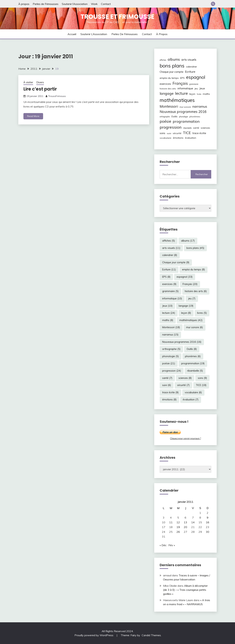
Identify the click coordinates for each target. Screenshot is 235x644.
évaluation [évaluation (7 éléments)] (191, 138)
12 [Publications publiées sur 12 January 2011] (178, 522)
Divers (40, 82)
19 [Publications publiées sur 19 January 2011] (178, 527)
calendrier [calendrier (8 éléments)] (191, 67)
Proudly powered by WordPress (94, 635)
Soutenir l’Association (75, 4)
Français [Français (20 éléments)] (180, 83)
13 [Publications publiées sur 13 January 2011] (185, 522)
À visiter (28, 82)
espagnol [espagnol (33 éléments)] (196, 77)
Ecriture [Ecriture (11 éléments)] (190, 72)
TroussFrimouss (57, 96)
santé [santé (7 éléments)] (196, 128)
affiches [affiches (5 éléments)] (163, 60)
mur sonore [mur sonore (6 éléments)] (185, 107)
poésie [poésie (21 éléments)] (165, 121)
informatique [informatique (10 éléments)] (185, 88)
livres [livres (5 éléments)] (199, 94)
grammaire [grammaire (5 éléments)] (194, 84)
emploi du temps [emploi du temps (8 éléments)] (169, 78)
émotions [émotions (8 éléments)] (178, 138)
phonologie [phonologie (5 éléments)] (183, 117)
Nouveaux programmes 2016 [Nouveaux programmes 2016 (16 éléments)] (183, 112)
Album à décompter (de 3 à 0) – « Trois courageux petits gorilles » (185, 590)
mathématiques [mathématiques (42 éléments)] (177, 100)
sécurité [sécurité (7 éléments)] (177, 133)
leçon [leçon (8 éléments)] (192, 94)
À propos (24, 4)
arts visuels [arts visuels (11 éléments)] (189, 60)
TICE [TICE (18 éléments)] (187, 133)
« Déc (163, 545)
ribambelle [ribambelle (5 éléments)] (187, 128)
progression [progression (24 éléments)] (171, 127)
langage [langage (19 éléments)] (167, 93)
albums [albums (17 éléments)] (174, 59)
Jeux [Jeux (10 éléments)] (202, 88)
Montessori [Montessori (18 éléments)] (169, 106)
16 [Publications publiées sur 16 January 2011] (208, 522)
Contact (106, 4)
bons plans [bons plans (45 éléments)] (172, 66)
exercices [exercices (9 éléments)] (165, 84)
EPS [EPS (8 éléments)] (182, 78)
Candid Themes (151, 635)
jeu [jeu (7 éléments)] (196, 88)
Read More (33, 116)
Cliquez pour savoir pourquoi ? (185, 438)
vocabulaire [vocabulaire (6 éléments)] (166, 138)
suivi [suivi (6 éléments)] (169, 133)
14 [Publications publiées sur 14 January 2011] (193, 522)
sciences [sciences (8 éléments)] (205, 128)
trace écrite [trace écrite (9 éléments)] (199, 133)
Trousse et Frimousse (117, 17)
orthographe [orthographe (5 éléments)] (165, 117)
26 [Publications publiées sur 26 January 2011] (178, 532)
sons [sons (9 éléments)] (162, 133)
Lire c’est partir (40, 89)
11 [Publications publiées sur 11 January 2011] (171, 522)
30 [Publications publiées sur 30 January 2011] (208, 532)
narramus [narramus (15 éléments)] (200, 106)
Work (94, 4)
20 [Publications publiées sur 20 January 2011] (185, 527)
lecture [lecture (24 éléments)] (181, 93)
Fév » (172, 545)
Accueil (72, 34)
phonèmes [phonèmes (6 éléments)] (195, 117)
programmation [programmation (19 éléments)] (186, 121)
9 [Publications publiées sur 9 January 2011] (208, 518)
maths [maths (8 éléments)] (206, 94)
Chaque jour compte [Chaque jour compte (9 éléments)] (172, 72)
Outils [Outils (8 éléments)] (174, 116)
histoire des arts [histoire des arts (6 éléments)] (168, 89)
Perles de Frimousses (46, 4)
